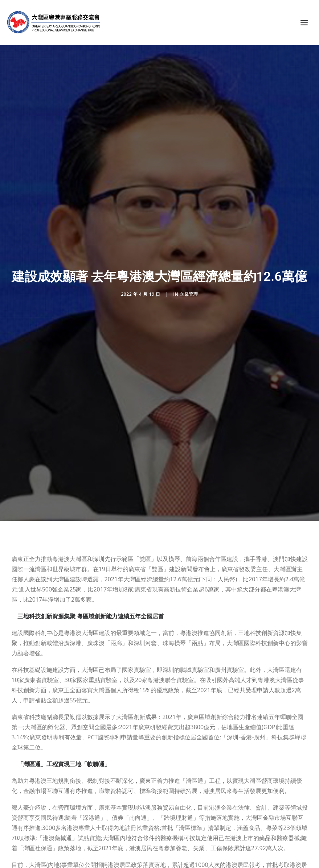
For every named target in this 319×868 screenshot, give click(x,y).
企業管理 (189, 289)
